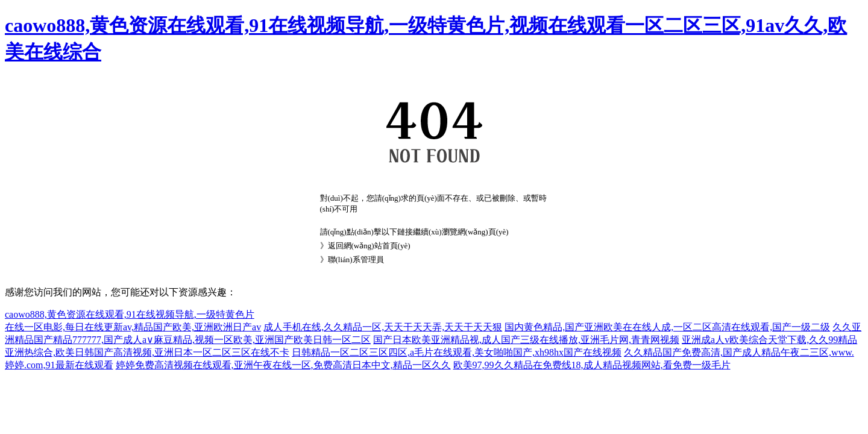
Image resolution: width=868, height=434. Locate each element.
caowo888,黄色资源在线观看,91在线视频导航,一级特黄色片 (130, 314)
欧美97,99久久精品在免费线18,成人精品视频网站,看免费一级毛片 (592, 365)
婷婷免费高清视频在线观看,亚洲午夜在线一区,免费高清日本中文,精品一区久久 (283, 365)
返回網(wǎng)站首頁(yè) (369, 246)
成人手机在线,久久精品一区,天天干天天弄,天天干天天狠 (383, 327)
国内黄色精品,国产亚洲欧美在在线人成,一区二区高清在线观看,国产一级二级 (667, 327)
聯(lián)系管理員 (356, 259)
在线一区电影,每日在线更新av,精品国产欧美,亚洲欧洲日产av (133, 327)
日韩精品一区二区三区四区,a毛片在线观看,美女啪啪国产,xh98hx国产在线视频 (457, 352)
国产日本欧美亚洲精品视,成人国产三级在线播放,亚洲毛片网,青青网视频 (526, 340)
